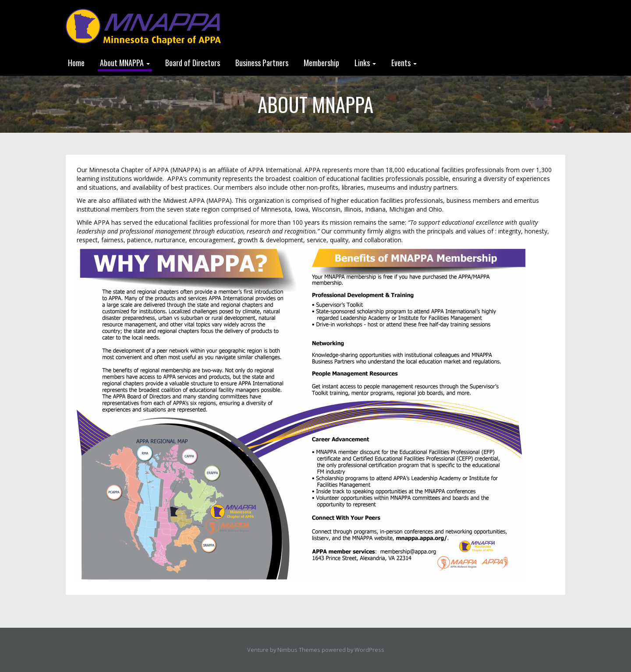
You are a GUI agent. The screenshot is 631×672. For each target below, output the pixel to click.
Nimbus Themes (299, 650)
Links (365, 63)
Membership (321, 63)
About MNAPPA (125, 63)
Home (76, 63)
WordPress (369, 650)
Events (404, 63)
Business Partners (262, 63)
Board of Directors (193, 63)
